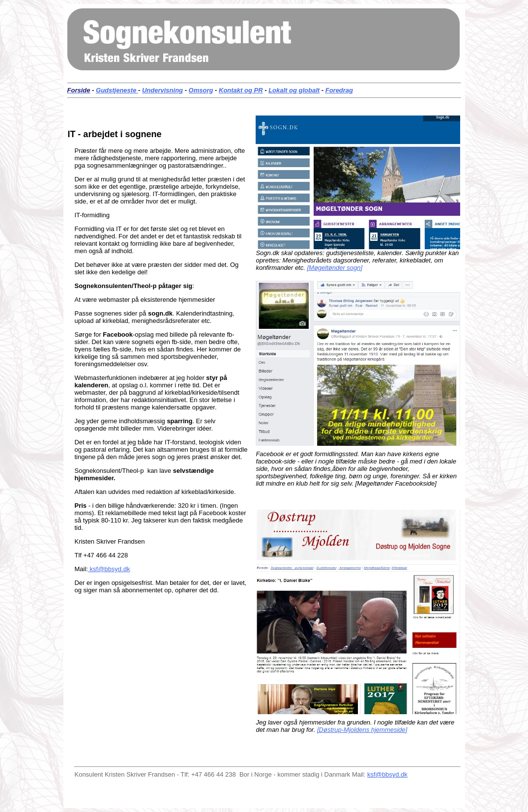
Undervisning (162, 90)
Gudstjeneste (117, 90)
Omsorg (201, 90)
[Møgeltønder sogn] (335, 268)
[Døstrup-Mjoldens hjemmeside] (362, 730)
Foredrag (339, 90)
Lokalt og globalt (294, 90)
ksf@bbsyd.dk (109, 569)
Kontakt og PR (241, 90)
